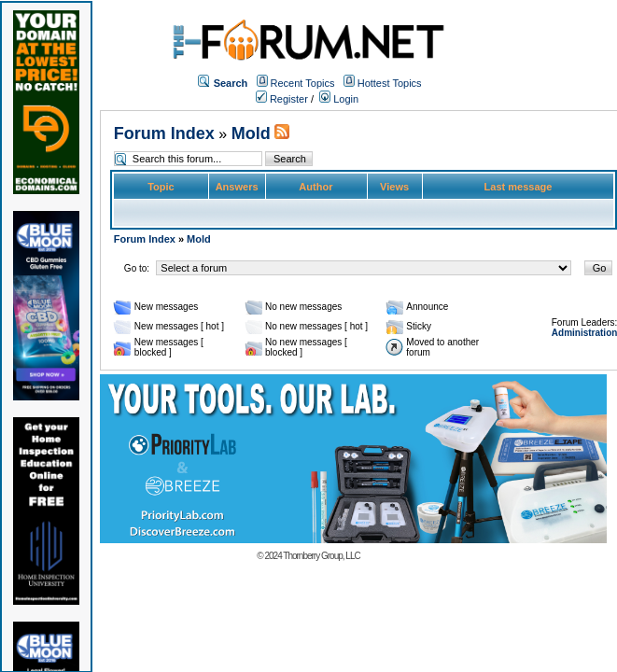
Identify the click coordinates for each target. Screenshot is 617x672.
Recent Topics (303, 83)
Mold (251, 133)
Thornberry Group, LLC (321, 556)
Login (339, 99)
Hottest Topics (390, 83)
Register (282, 99)
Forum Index (164, 133)
